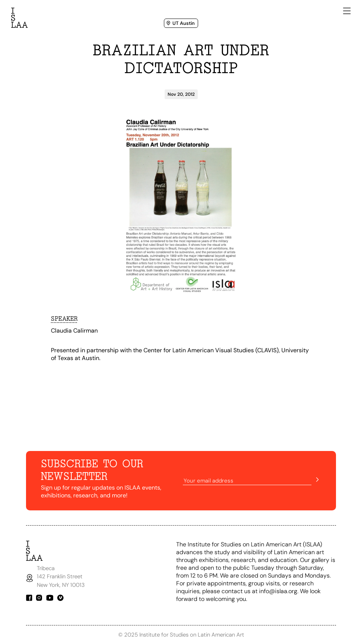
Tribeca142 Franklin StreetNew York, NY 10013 (62, 577)
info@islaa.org (278, 591)
